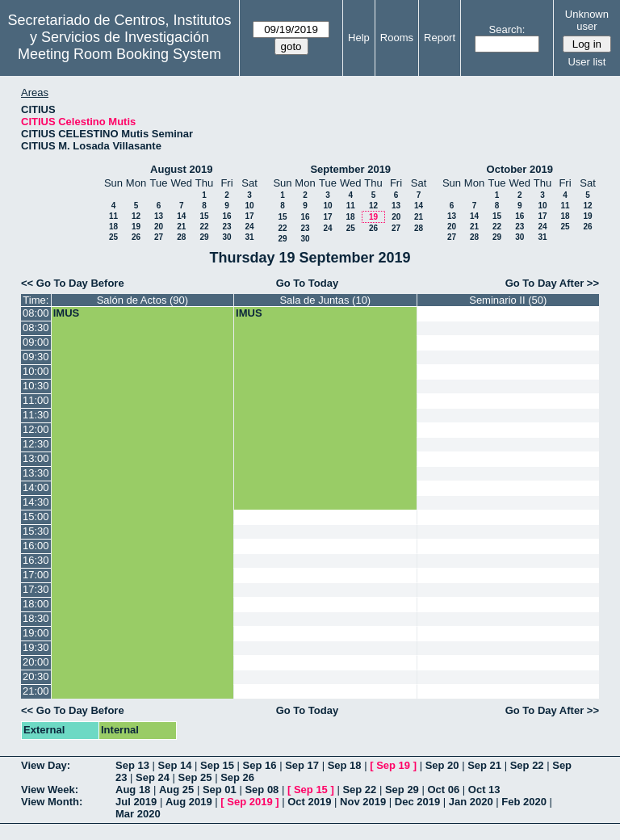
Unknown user (587, 20)
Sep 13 (132, 765)
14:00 (36, 487)
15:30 (36, 531)
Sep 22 (527, 765)
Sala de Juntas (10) (325, 300)
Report (440, 38)
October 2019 (520, 169)
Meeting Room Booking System (119, 54)
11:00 (36, 400)
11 (113, 216)
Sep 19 (393, 765)
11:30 (36, 415)
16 (226, 216)
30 (226, 237)
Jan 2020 (471, 802)
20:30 (36, 676)
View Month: (52, 802)
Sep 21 (484, 765)
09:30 (36, 357)
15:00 (36, 517)
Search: (507, 29)
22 (204, 227)
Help (359, 38)
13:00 (36, 458)
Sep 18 (345, 765)
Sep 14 (175, 765)
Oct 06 (443, 790)
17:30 (36, 589)
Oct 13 (484, 790)
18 (113, 227)
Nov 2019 (363, 802)
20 (159, 227)
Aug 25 (176, 790)
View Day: (46, 765)
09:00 (36, 342)
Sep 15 (217, 765)
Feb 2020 (524, 802)
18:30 (36, 618)
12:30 (36, 444)
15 (204, 216)
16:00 (36, 546)
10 (249, 206)
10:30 (36, 386)
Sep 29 (402, 790)
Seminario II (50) (508, 300)
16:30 (36, 560)
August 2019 (181, 169)
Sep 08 (262, 790)
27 (159, 237)
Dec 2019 (417, 802)
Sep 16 (260, 765)
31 (249, 237)
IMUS (67, 313)
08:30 (36, 328)
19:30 (36, 647)
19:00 (36, 633)
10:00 (36, 371)
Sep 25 (195, 777)
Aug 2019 (189, 802)
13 (159, 216)
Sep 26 (237, 777)
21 (181, 227)
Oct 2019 (309, 802)
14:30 (36, 502)
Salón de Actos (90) (142, 300)
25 (113, 237)
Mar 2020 (138, 814)
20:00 (36, 662)
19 (136, 227)
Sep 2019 (249, 802)
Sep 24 (153, 777)
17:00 (36, 575)
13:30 (36, 473)
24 (249, 227)
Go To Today (308, 283)
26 (136, 237)
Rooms (397, 38)
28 (181, 237)
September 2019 (350, 169)
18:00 (36, 604)
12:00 (36, 429)
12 (136, 216)
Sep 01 (220, 790)
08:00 (36, 313)
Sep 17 (302, 765)
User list (586, 62)
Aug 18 (133, 790)
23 (226, 227)
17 (249, 216)
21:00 (36, 691)
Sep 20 (442, 765)
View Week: (50, 790)
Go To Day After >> (552, 283)
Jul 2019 (136, 802)
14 (181, 216)
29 (204, 237)
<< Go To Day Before (73, 283)
